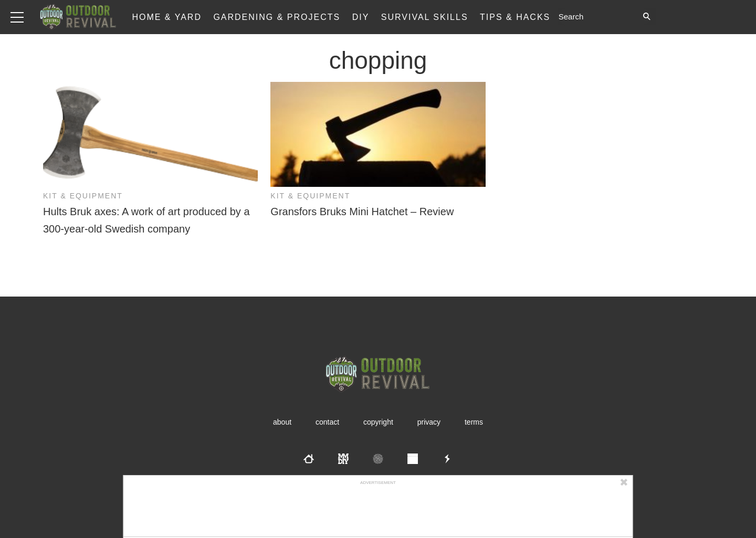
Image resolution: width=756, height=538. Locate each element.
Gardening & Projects (277, 17)
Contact (327, 422)
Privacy (429, 422)
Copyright (378, 422)
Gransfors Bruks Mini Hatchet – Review (362, 212)
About (282, 422)
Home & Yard (167, 17)
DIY (361, 17)
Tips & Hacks (515, 17)
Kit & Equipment (83, 196)
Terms (474, 422)
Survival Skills (425, 17)
